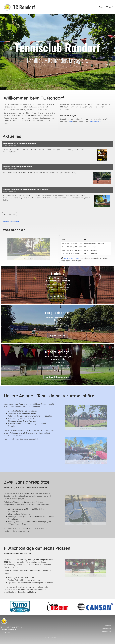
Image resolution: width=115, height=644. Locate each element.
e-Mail (70, 122)
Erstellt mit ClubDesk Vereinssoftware (57, 638)
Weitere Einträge (9, 214)
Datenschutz (106, 632)
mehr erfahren (57, 296)
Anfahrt (108, 626)
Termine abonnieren (72, 258)
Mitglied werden (57, 335)
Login (101, 7)
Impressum (106, 629)
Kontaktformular (95, 122)
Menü (110, 7)
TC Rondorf (24, 7)
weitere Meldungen (11, 221)
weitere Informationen (57, 377)
